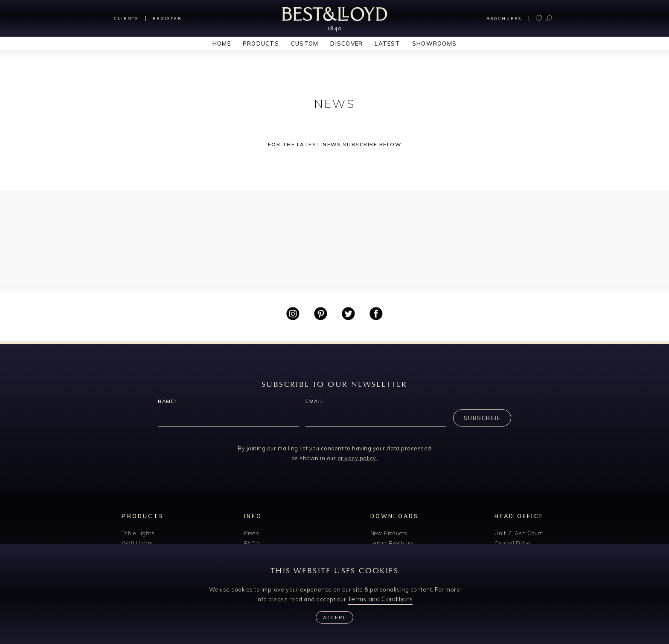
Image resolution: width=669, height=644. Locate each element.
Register (167, 19)
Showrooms (434, 44)
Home (222, 44)
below (390, 144)
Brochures (504, 19)
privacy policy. (358, 458)
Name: (167, 401)
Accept (334, 618)
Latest (387, 44)
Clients (126, 19)
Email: (316, 401)
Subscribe (482, 418)
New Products (389, 533)
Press (252, 533)
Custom (305, 44)
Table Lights (138, 533)
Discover (346, 44)
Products (261, 44)
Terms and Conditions (380, 599)
